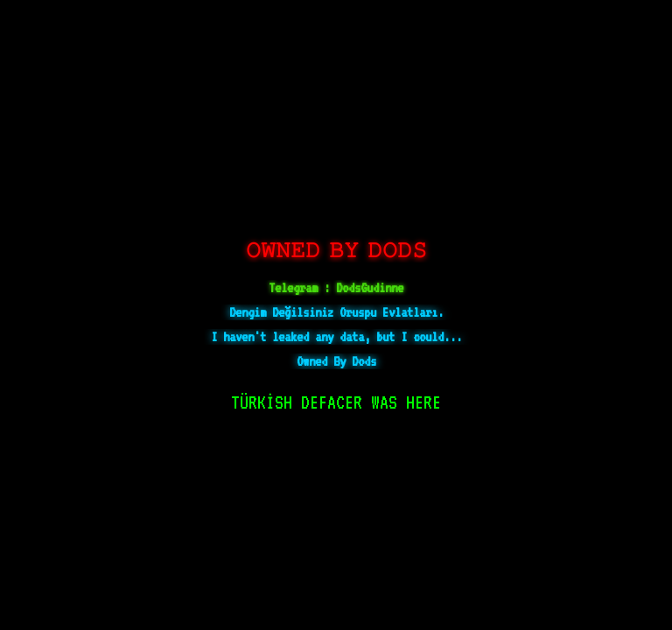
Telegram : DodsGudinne (336, 288)
